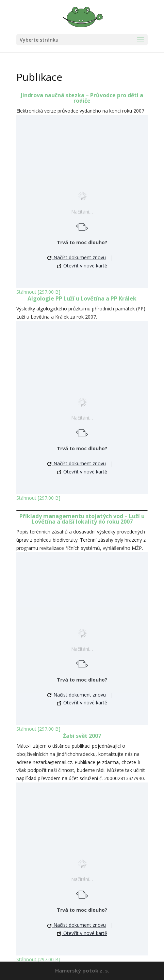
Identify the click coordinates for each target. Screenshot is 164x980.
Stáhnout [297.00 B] (38, 292)
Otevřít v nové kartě (82, 266)
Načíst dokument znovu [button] (77, 257)
